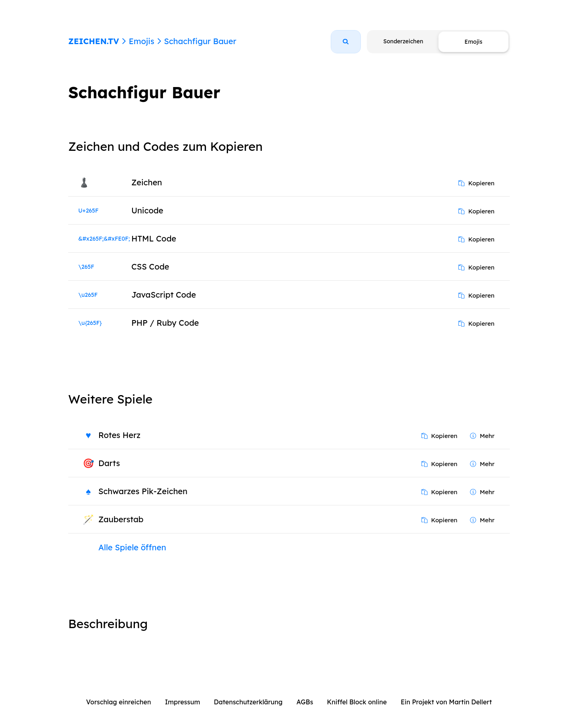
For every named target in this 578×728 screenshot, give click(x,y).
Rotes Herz (119, 435)
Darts (109, 463)
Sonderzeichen (403, 41)
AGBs (305, 702)
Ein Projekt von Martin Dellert (446, 702)
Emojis (141, 41)
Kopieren (476, 183)
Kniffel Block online (357, 702)
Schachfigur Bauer (200, 41)
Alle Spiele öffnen (132, 547)
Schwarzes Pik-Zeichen (143, 491)
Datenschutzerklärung (248, 702)
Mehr (482, 436)
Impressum (183, 702)
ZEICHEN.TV (94, 41)
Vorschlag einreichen (119, 702)
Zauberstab (121, 519)
